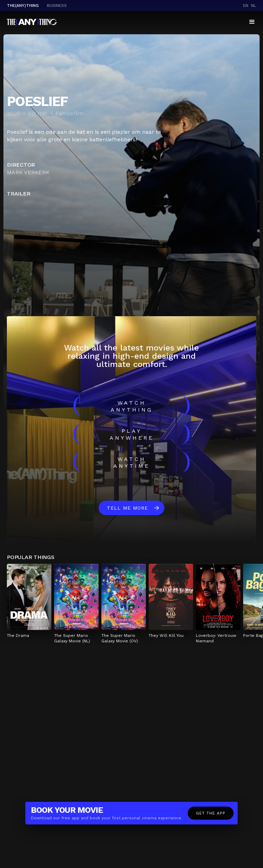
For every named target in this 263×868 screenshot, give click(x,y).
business (57, 5)
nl (254, 5)
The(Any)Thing (23, 5)
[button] (252, 22)
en (246, 5)
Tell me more (127, 508)
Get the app (211, 813)
